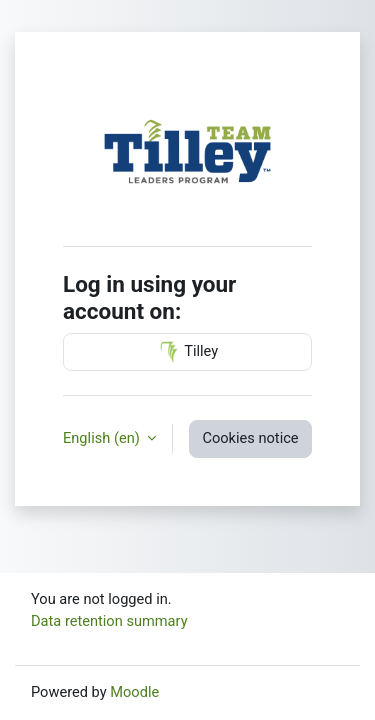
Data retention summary (109, 621)
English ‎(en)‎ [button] (103, 438)
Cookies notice (250, 438)
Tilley (187, 352)
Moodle (134, 692)
